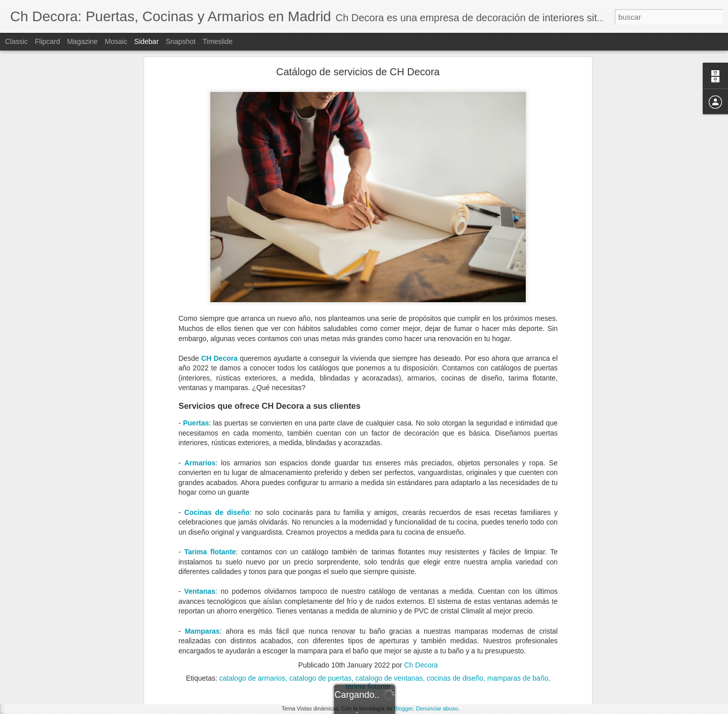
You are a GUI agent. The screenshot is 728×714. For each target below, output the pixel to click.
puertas (232, 643)
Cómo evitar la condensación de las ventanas (86, 698)
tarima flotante (368, 575)
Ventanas (199, 480)
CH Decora (219, 247)
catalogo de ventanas (389, 567)
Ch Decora (421, 554)
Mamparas (202, 519)
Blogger (403, 708)
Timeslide (218, 41)
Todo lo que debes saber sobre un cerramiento (87, 630)
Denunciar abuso (437, 708)
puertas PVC (445, 643)
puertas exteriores (393, 643)
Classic (16, 41)
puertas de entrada (278, 643)
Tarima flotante (210, 440)
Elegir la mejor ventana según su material (81, 653)
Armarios (200, 351)
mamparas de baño (518, 567)
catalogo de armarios (253, 567)
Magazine (83, 41)
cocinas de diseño (455, 567)
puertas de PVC (336, 643)
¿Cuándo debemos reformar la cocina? (77, 676)
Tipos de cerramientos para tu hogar (74, 607)
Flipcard (48, 41)
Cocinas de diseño (217, 401)
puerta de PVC (193, 643)
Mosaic (116, 41)
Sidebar (147, 41)
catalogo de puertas (320, 567)
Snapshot (181, 41)
